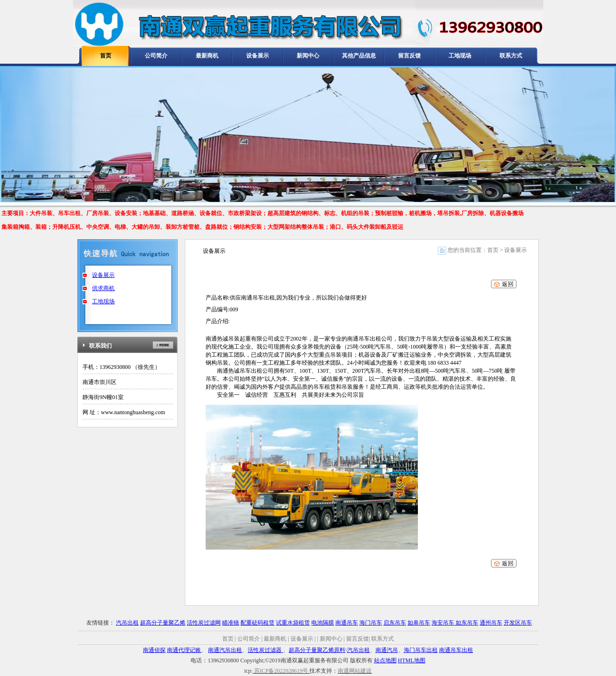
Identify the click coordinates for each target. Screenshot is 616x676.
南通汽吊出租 (225, 650)
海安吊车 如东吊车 (455, 623)
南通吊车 (347, 623)
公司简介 (156, 56)
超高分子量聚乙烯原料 (317, 650)
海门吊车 (371, 623)
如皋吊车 (419, 623)
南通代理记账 (184, 650)
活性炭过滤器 (265, 650)
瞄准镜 (231, 623)
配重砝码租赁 (258, 623)
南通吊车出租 (456, 650)
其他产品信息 (359, 56)
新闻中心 (308, 56)
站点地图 (385, 660)
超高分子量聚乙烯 (163, 623)
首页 (106, 56)
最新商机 (207, 56)
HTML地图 (412, 660)
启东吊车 (395, 623)
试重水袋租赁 (293, 623)
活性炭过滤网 (204, 623)
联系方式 (511, 56)
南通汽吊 (387, 650)
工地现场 (460, 56)
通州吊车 (491, 623)
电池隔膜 (323, 623)
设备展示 (258, 56)
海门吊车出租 (421, 650)
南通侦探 (154, 650)
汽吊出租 (127, 623)
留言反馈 (409, 56)
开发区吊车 (518, 623)
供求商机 (103, 288)
